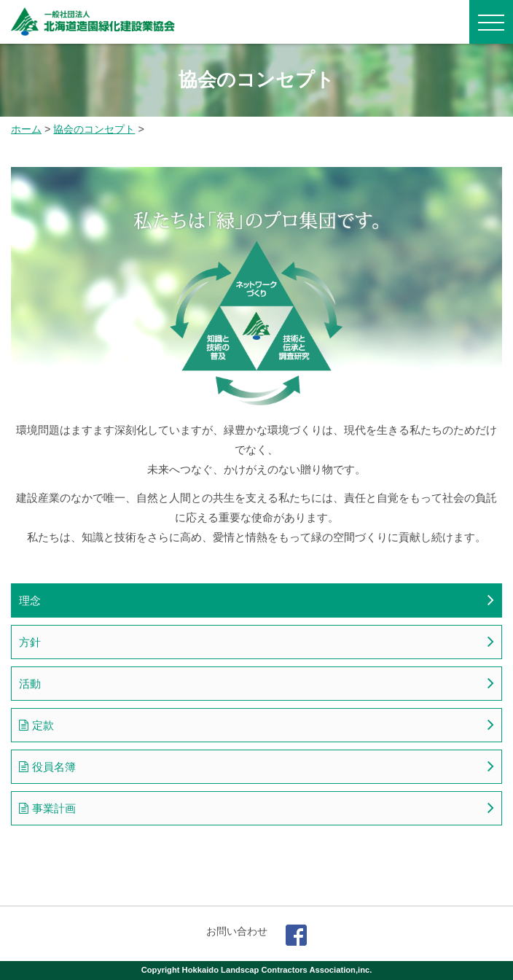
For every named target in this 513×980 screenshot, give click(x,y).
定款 (43, 725)
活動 (30, 684)
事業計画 (54, 808)
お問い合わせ (237, 931)
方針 (30, 642)
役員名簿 (54, 767)
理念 (30, 600)
